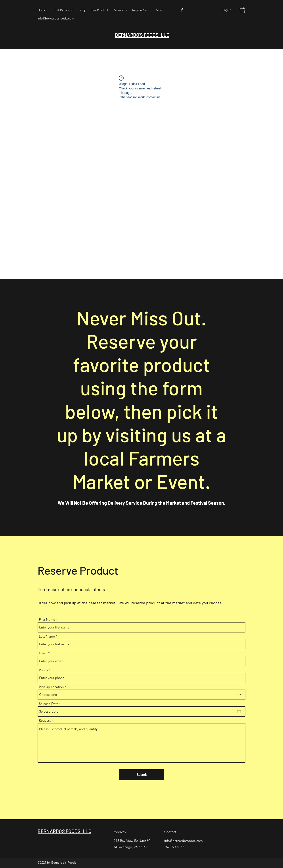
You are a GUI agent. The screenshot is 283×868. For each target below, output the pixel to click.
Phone (44, 670)
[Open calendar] (239, 711)
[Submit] (141, 775)
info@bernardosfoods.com (56, 18)
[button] (242, 10)
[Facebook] (182, 10)
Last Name (47, 636)
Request (45, 720)
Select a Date (51, 704)
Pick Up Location (51, 687)
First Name (47, 620)
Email (43, 653)
